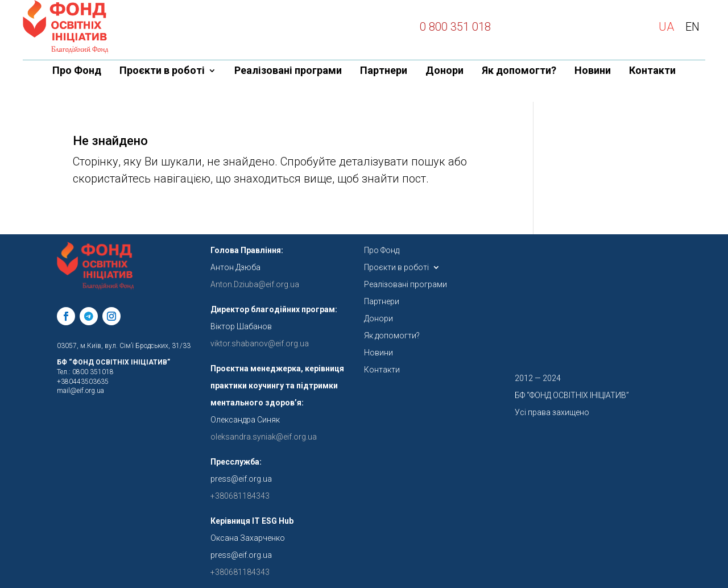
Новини (593, 71)
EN (692, 27)
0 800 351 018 (455, 27)
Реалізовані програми (288, 71)
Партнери (384, 71)
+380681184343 (240, 572)
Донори (444, 71)
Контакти (652, 71)
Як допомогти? (519, 71)
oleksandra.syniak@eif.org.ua (264, 437)
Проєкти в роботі (162, 71)
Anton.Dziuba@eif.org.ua (255, 284)
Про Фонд (77, 71)
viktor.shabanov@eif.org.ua (260, 343)
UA (666, 27)
